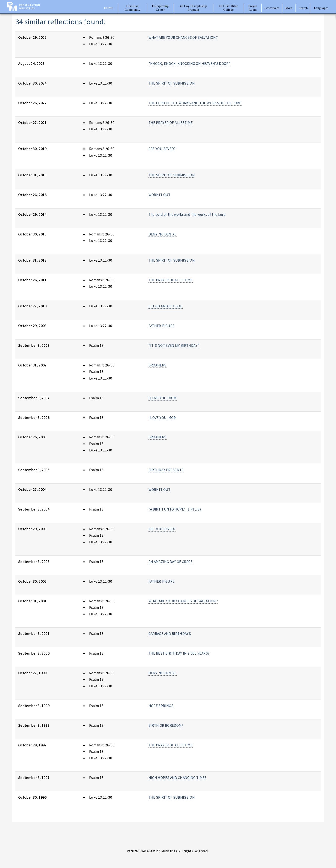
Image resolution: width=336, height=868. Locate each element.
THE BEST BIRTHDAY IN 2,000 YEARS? (179, 653)
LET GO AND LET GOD (166, 306)
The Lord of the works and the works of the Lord (187, 214)
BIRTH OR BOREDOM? (166, 725)
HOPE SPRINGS (161, 706)
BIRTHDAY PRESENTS (166, 470)
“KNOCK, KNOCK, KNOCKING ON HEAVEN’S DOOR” (189, 64)
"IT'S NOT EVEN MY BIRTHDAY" (174, 345)
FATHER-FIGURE (162, 326)
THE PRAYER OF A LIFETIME (171, 123)
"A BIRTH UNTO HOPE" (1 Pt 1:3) (175, 509)
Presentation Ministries (30, 7)
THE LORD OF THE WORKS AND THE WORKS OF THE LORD (195, 103)
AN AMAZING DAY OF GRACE (171, 562)
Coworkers (272, 8)
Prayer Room (253, 8)
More (289, 8)
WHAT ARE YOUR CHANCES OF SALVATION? (183, 37)
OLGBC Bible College (229, 8)
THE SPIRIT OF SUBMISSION (172, 83)
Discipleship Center (160, 8)
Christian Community (133, 8)
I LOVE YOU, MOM (163, 398)
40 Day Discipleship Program (193, 8)
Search (303, 8)
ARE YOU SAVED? (162, 149)
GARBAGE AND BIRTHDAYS (170, 634)
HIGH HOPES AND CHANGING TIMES (178, 778)
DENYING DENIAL (163, 234)
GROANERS (157, 365)
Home (109, 8)
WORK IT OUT (160, 195)
